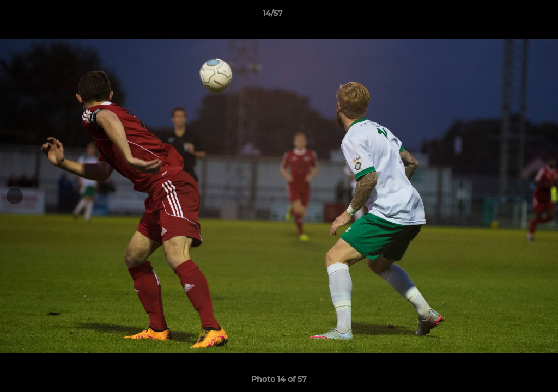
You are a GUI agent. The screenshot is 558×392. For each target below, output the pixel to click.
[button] (512, 16)
